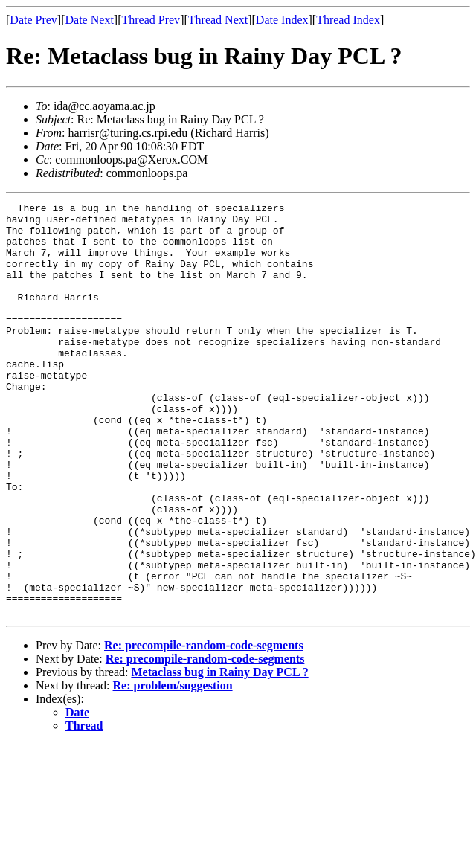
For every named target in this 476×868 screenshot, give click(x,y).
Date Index (282, 20)
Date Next (90, 20)
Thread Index (348, 20)
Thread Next (218, 20)
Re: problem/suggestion (173, 768)
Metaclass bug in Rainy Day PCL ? (219, 755)
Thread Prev (151, 20)
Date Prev (33, 20)
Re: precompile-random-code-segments (204, 728)
